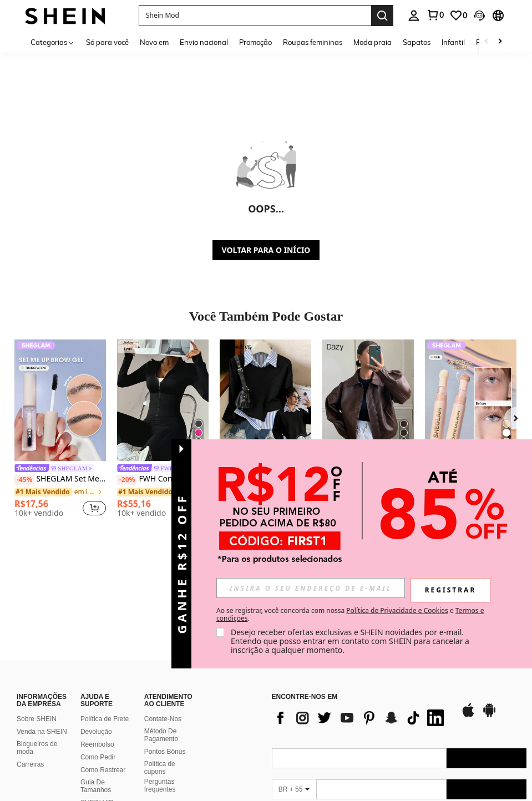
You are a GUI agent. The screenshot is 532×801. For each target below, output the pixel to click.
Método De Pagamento (161, 667)
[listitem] (60, 430)
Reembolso (97, 676)
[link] (435, 15)
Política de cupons (160, 699)
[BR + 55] (294, 721)
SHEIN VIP (97, 734)
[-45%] (24, 480)
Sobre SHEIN (37, 651)
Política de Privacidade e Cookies (397, 610)
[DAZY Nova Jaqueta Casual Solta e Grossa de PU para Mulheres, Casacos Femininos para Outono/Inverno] (368, 400)
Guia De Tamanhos (96, 718)
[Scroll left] (487, 42)
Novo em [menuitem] (154, 42)
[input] (311, 588)
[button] (255, 16)
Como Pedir (98, 689)
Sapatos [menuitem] (417, 42)
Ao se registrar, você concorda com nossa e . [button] (350, 615)
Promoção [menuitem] (255, 42)
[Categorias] (53, 42)
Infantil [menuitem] (453, 42)
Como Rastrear (103, 702)
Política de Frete (105, 651)
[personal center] (414, 16)
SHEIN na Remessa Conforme (95, 754)
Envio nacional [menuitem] (204, 42)
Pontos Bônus (165, 683)
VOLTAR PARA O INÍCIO (266, 250)
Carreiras (30, 696)
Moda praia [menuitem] (373, 42)
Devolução (96, 663)
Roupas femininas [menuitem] (313, 42)
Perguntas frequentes (160, 717)
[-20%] (127, 480)
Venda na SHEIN (42, 663)
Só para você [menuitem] (107, 42)
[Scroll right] (500, 42)
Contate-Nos (163, 651)
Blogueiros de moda (37, 680)
